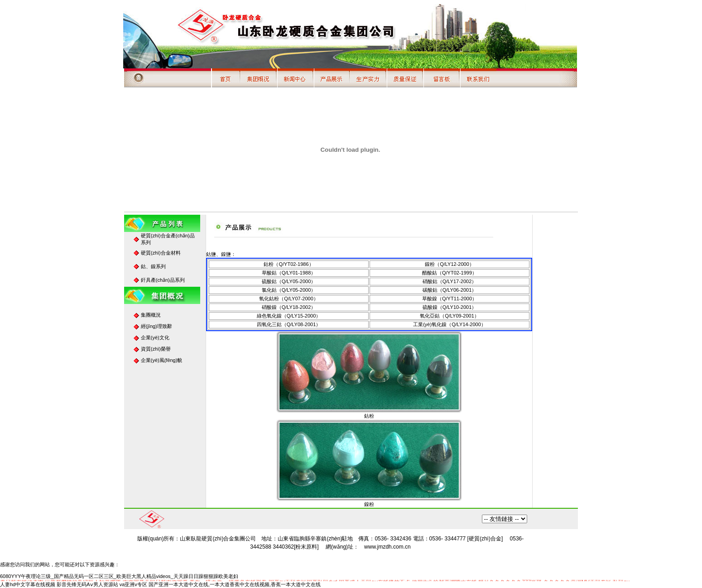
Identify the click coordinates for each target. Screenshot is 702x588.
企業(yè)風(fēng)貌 (162, 360)
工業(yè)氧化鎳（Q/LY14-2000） (450, 324)
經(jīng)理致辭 (156, 326)
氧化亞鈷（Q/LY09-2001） (450, 316)
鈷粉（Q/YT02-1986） (288, 264)
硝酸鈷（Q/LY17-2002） (450, 281)
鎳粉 (369, 504)
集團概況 (151, 315)
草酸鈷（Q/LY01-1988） (289, 273)
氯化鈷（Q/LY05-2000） (289, 290)
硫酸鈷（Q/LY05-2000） (289, 281)
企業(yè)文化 (155, 337)
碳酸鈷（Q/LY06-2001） (450, 290)
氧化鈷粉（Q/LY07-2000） (289, 299)
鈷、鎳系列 (153, 266)
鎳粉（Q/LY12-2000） (450, 264)
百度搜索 (505, 519)
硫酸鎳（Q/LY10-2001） (450, 307)
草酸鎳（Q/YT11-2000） (450, 299)
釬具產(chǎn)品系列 (163, 280)
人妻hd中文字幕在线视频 (28, 584)
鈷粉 (369, 416)
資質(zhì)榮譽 (156, 349)
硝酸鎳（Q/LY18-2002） (289, 307)
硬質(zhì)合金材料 (161, 253)
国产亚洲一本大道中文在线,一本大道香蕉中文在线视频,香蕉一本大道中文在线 (235, 584)
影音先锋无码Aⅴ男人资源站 (87, 584)
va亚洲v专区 (133, 584)
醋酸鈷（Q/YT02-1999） (450, 273)
